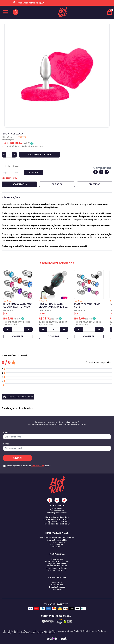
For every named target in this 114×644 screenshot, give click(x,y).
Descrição (95, 184)
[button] (57, 397)
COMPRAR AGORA (40, 155)
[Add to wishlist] (29, 274)
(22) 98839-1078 (57, 510)
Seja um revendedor (57, 570)
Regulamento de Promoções (57, 561)
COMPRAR (18, 336)
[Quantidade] (9, 155)
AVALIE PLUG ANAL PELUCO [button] (18, 397)
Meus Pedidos (57, 585)
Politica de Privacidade (57, 566)
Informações (19, 184)
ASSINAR (18, 458)
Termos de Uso (38, 466)
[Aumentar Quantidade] (28, 329)
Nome (6, 433)
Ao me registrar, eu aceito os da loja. (29, 466)
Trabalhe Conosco (57, 587)
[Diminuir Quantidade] (8, 329)
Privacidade (57, 582)
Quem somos (57, 559)
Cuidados (57, 184)
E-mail (6, 444)
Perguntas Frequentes (57, 563)
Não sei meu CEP (10, 178)
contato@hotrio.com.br (57, 513)
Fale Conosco (57, 589)
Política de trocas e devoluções (57, 568)
